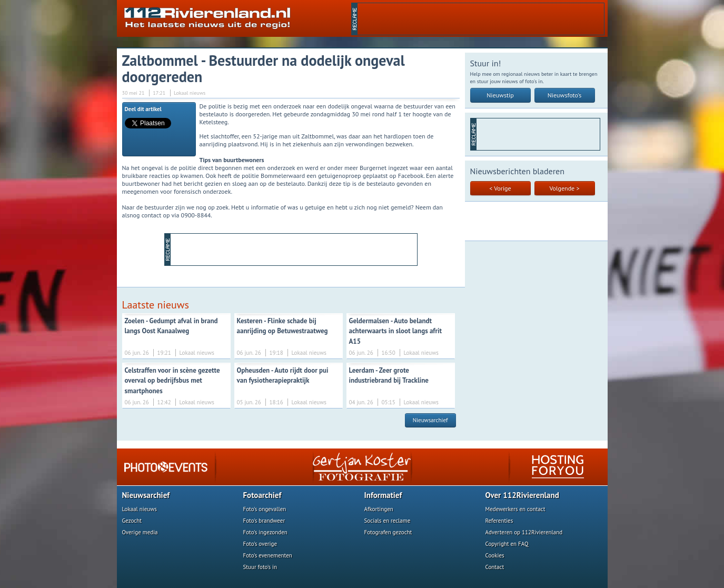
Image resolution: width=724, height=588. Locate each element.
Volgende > (565, 188)
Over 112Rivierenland (522, 495)
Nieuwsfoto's (565, 95)
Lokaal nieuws (140, 509)
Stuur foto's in (260, 567)
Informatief (383, 495)
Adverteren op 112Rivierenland (524, 532)
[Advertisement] (481, 19)
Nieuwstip (500, 95)
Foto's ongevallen (265, 509)
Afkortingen (379, 509)
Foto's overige (260, 544)
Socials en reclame (388, 521)
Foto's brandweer (264, 521)
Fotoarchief (262, 495)
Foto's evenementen (268, 555)
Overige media (140, 532)
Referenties (499, 521)
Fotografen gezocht (388, 532)
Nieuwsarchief (430, 420)
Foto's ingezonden (265, 532)
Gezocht (132, 521)
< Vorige (500, 188)
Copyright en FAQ (507, 544)
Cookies (495, 555)
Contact (495, 567)
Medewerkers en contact (515, 509)
